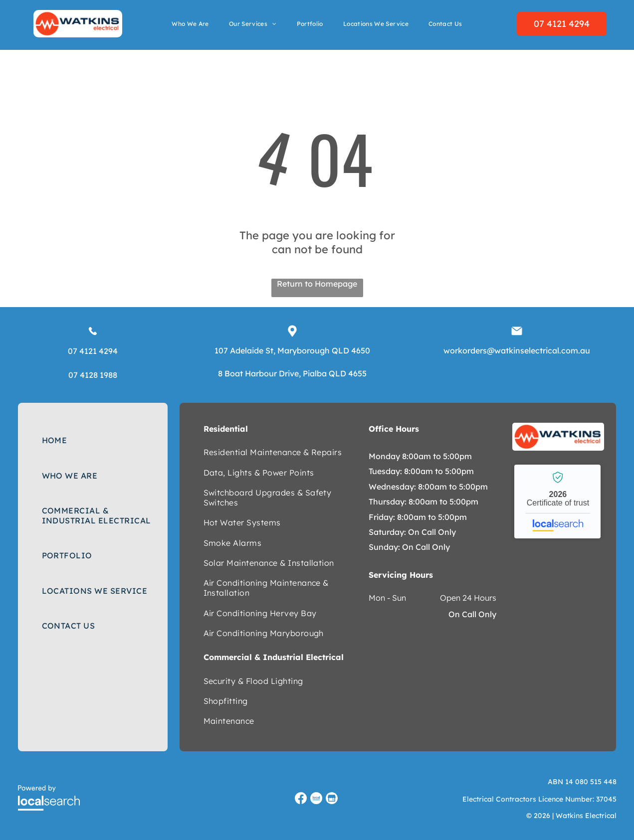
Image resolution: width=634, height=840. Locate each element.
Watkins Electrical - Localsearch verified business (557, 502)
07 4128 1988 (93, 375)
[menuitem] (190, 24)
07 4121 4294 (93, 351)
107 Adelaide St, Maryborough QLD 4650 (292, 350)
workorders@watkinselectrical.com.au (517, 350)
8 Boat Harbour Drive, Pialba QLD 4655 (292, 373)
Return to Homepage (317, 284)
